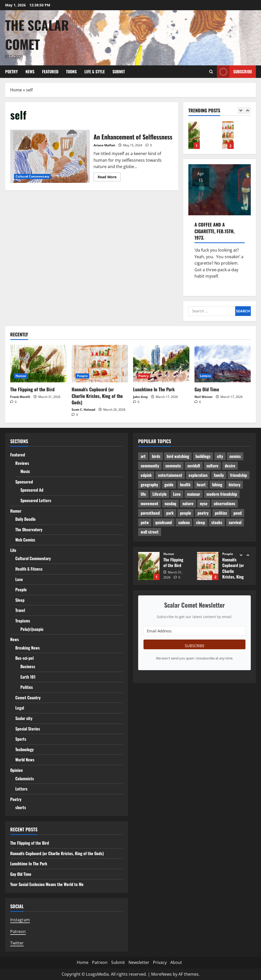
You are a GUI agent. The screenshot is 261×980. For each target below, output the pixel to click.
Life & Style (95, 72)
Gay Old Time (207, 389)
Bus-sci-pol (24, 658)
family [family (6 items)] (219, 475)
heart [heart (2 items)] (201, 485)
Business (28, 666)
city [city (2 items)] (220, 456)
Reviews (22, 463)
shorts (21, 807)
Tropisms (23, 621)
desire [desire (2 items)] (230, 466)
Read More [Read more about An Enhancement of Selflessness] (109, 178)
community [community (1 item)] (150, 466)
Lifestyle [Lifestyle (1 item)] (160, 494)
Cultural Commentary (32, 176)
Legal (20, 708)
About (176, 962)
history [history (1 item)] (234, 485)
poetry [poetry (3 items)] (203, 513)
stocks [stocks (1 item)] (217, 522)
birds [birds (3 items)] (156, 456)
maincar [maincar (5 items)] (194, 494)
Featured (50, 72)
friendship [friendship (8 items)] (239, 475)
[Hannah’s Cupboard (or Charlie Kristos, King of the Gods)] (100, 364)
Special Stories (28, 729)
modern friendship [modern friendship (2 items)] (222, 494)
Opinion (16, 770)
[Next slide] (248, 110)
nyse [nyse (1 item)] (204, 503)
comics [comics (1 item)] (235, 456)
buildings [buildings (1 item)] (203, 456)
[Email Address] (194, 631)
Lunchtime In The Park (154, 389)
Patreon (18, 931)
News (30, 72)
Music (25, 471)
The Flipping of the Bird (194, 135)
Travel (20, 610)
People (82, 376)
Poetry (11, 72)
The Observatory (29, 529)
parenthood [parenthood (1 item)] (150, 513)
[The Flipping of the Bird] (38, 364)
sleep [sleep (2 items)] (200, 522)
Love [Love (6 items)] (177, 494)
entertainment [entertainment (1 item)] (170, 475)
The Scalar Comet (37, 34)
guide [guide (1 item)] (169, 485)
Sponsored (24, 482)
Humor (21, 376)
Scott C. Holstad (83, 410)
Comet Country (28, 698)
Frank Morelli (20, 397)
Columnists (25, 778)
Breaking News (28, 648)
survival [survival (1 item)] (235, 522)
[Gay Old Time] (223, 364)
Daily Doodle (25, 519)
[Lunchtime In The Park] (161, 364)
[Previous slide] (241, 110)
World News (25, 760)
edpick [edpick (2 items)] (146, 475)
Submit (119, 72)
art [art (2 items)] (143, 456)
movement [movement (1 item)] (149, 503)
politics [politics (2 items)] (221, 513)
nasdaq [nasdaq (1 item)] (170, 503)
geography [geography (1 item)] (149, 485)
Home (16, 90)
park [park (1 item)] (170, 513)
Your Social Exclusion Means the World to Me (47, 884)
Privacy (160, 962)
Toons (71, 72)
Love (19, 579)
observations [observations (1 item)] (225, 503)
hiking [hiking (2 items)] (217, 485)
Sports (21, 739)
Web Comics (25, 540)
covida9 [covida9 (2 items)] (194, 466)
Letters (205, 376)
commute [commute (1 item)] (173, 466)
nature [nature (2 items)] (188, 503)
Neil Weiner (204, 397)
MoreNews (161, 974)
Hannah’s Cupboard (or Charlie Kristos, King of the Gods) (228, 135)
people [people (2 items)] (186, 513)
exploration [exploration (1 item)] (198, 475)
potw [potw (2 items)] (145, 522)
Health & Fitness (29, 569)
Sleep (20, 600)
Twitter (17, 943)
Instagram (20, 920)
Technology (24, 749)
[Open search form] (211, 72)
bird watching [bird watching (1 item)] (178, 456)
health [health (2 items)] (185, 485)
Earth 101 (28, 677)
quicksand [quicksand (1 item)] (164, 522)
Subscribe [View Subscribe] (234, 72)
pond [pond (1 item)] (238, 513)
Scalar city (24, 718)
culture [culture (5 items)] (212, 466)
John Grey (140, 397)
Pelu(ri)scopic (32, 629)
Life (13, 550)
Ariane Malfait (104, 145)
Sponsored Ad (32, 490)
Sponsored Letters (36, 500)
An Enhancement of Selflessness (50, 156)
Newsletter (139, 962)
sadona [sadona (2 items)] (184, 522)
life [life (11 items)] (143, 494)
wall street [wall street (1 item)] (150, 532)
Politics (27, 687)
